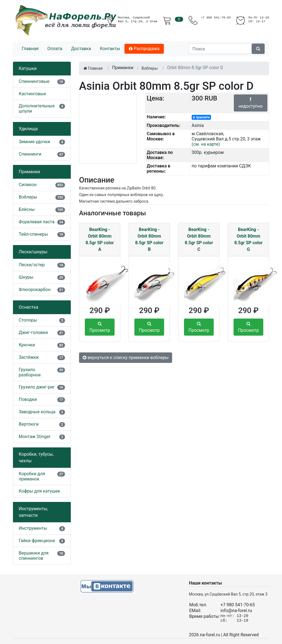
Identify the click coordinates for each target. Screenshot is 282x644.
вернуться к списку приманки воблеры (126, 358)
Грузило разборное (30, 372)
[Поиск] (220, 49)
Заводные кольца (37, 412)
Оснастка (29, 307)
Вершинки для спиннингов (34, 556)
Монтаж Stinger (35, 437)
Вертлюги (29, 424)
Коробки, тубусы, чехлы (36, 457)
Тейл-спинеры (33, 234)
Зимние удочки (34, 142)
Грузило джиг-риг (37, 387)
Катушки (28, 68)
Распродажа (144, 49)
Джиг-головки (33, 332)
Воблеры (28, 197)
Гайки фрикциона (37, 541)
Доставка (81, 49)
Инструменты (33, 528)
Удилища (28, 129)
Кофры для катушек (40, 491)
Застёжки (29, 357)
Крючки (27, 345)
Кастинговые (32, 94)
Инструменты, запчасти (33, 512)
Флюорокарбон (35, 290)
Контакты (110, 49)
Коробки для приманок (32, 476)
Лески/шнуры (33, 252)
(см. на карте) (206, 144)
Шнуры (26, 277)
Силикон (28, 185)
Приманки (29, 172)
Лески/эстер (32, 265)
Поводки (28, 399)
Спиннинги (30, 154)
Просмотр (100, 327)
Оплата (55, 49)
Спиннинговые (34, 81)
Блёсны (27, 209)
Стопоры (28, 320)
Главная (30, 49)
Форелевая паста (37, 222)
